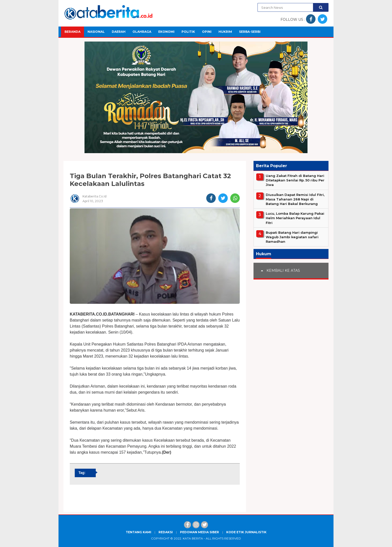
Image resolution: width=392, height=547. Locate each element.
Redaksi (166, 532)
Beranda (72, 32)
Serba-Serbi (250, 32)
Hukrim (225, 32)
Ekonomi (166, 32)
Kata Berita (193, 538)
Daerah (119, 32)
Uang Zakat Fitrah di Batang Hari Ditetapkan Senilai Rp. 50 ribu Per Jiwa (295, 180)
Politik (188, 32)
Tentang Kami (138, 532)
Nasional (96, 32)
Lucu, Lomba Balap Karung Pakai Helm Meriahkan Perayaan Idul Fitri (295, 218)
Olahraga (142, 32)
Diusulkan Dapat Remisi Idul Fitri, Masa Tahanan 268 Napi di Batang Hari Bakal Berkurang (295, 199)
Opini (207, 32)
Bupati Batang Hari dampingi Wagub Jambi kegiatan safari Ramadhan (292, 237)
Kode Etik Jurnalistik (246, 532)
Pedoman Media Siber (199, 532)
